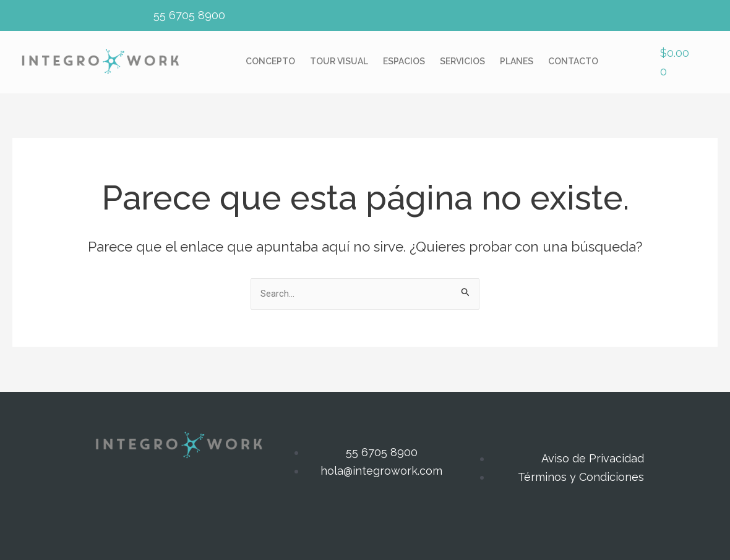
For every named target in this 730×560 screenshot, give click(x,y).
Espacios (404, 62)
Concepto (270, 62)
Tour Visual (339, 62)
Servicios (462, 62)
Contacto (573, 62)
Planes (517, 62)
